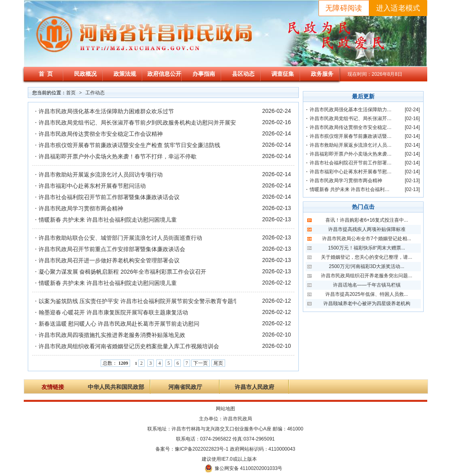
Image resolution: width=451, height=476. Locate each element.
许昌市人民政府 (254, 387)
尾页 (218, 363)
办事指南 (204, 74)
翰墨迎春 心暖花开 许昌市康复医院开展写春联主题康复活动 (114, 312)
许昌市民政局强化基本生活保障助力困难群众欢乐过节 (106, 111)
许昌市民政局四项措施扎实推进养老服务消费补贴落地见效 (112, 335)
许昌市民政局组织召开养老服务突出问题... (366, 276)
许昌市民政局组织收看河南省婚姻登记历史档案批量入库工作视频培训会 (129, 346)
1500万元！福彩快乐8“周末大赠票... (367, 248)
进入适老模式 (398, 8)
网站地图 (225, 409)
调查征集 (283, 74)
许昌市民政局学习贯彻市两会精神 (81, 208)
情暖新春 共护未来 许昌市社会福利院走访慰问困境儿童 (108, 220)
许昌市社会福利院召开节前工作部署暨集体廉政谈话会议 (109, 197)
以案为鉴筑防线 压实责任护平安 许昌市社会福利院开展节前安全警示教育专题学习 (142, 301)
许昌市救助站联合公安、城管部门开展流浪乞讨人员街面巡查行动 (120, 238)
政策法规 (125, 74)
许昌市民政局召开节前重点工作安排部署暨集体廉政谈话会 (112, 249)
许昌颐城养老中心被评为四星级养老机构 (367, 303)
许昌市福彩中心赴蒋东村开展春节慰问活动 (92, 186)
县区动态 (243, 74)
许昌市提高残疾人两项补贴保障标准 (367, 229)
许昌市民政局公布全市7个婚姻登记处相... (367, 239)
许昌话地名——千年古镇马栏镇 (367, 285)
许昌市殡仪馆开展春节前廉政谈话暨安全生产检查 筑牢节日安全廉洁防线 (130, 145)
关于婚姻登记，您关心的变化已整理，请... (366, 257)
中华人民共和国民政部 (116, 387)
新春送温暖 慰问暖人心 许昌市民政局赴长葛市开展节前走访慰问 (119, 324)
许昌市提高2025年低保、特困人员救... (367, 294)
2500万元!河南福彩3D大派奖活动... (367, 266)
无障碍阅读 (344, 8)
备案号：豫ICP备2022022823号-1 (192, 449)
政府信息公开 (164, 74)
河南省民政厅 (185, 387)
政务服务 (322, 74)
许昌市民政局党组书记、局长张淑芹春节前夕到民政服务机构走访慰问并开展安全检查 (146, 123)
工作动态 (95, 93)
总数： (115, 363)
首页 (71, 93)
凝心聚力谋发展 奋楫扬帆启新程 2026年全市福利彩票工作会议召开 (123, 272)
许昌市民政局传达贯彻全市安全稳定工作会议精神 (101, 134)
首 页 (46, 74)
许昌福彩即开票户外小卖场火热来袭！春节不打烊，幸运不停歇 (118, 156)
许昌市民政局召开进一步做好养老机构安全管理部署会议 (109, 260)
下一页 (201, 363)
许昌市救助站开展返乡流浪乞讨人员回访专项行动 (101, 175)
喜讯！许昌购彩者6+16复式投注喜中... (367, 220)
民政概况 (85, 74)
